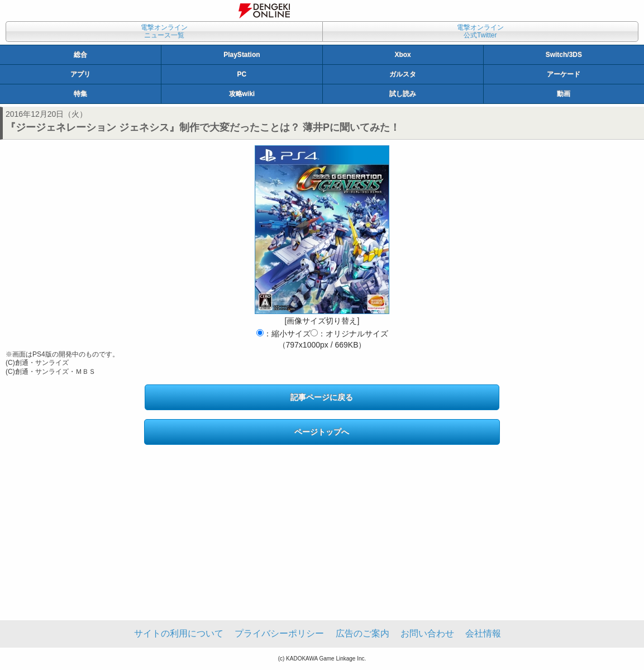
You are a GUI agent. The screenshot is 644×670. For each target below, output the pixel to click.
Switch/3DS (564, 55)
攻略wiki (242, 94)
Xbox (402, 55)
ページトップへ (322, 432)
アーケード (564, 74)
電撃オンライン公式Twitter (480, 31)
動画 (564, 94)
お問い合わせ (427, 633)
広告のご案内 (362, 633)
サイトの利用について (179, 633)
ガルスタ (403, 74)
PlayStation (242, 55)
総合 (80, 55)
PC (242, 74)
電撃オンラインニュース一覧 (164, 31)
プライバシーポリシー (279, 633)
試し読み (403, 94)
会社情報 (483, 633)
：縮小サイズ (283, 334)
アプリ (80, 74)
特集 (80, 94)
